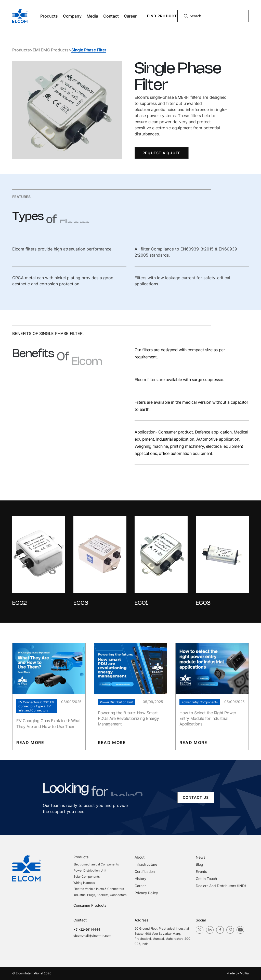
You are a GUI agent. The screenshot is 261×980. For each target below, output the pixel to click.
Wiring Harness (84, 883)
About (140, 857)
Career (130, 16)
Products (49, 16)
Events (201, 871)
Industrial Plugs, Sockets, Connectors (100, 895)
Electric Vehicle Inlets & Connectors (99, 889)
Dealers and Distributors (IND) (221, 886)
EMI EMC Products (51, 50)
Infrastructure (146, 864)
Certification (145, 871)
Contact (111, 16)
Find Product (162, 16)
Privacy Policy (146, 893)
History (140, 879)
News (200, 857)
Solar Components (87, 877)
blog (199, 864)
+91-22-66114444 (87, 929)
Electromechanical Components (96, 864)
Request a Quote (162, 153)
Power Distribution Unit (90, 870)
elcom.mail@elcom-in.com (92, 936)
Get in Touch (206, 879)
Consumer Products (90, 905)
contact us (196, 797)
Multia (244, 973)
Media (92, 16)
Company (72, 16)
